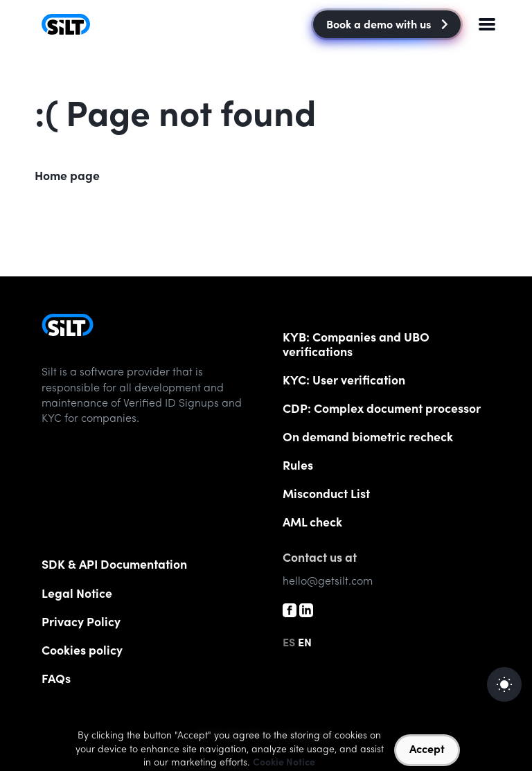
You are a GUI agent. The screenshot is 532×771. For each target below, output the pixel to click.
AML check (312, 524)
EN (305, 644)
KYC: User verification (344, 382)
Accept (427, 750)
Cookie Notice (284, 763)
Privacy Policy (81, 623)
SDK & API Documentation (114, 566)
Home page (67, 177)
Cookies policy (82, 652)
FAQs (56, 680)
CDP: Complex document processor (382, 410)
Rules (298, 467)
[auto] (504, 684)
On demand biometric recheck (368, 438)
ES (289, 644)
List (326, 495)
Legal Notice (77, 595)
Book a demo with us (387, 26)
